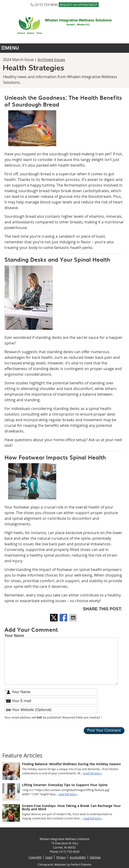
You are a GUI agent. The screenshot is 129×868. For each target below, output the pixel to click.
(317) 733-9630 (46, 5)
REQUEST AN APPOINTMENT (79, 5)
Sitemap (95, 857)
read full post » (92, 773)
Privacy (61, 857)
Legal (49, 857)
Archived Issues (51, 60)
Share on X (54, 618)
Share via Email (74, 618)
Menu (10, 48)
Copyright (35, 857)
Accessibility (78, 857)
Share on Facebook (64, 618)
